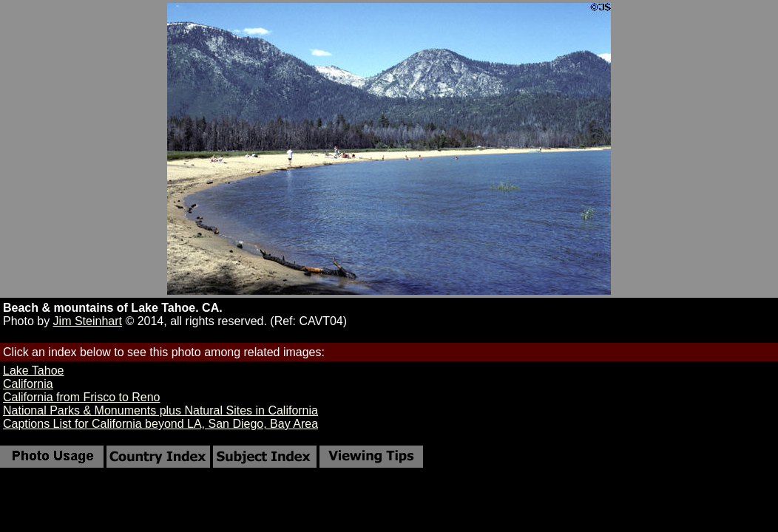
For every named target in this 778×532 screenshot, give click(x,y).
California (28, 384)
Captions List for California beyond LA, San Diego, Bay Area (160, 424)
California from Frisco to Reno (82, 397)
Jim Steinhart (88, 321)
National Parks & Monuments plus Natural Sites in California (160, 410)
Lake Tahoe (33, 371)
